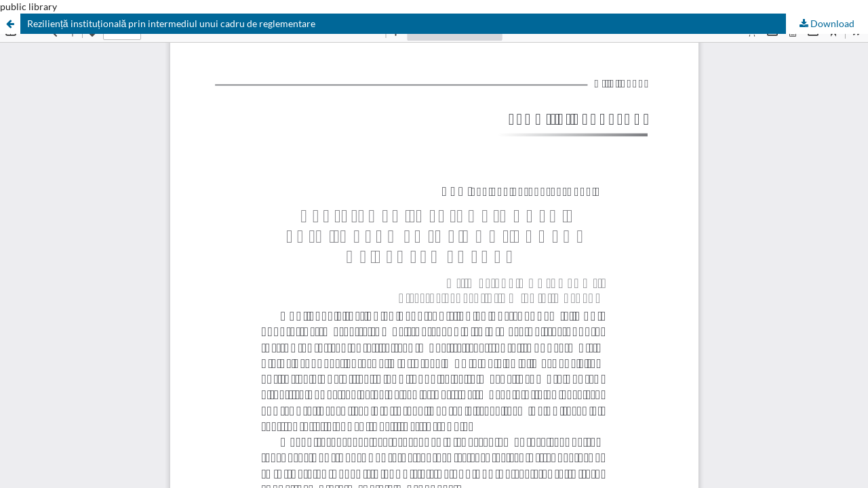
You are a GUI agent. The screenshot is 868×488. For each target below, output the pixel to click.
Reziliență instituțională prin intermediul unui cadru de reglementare (171, 23)
